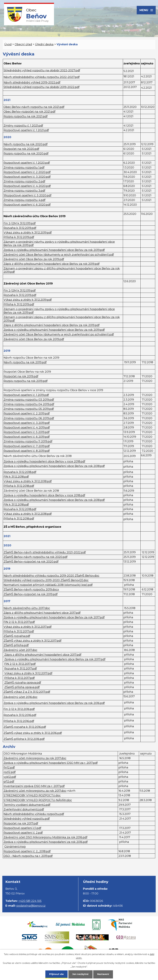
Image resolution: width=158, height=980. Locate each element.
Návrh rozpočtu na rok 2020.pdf (26, 144)
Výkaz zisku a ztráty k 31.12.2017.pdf (28, 627)
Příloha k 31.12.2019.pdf (19, 237)
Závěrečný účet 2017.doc (20, 650)
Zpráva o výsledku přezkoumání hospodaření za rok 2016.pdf (46, 842)
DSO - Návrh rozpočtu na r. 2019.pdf (28, 856)
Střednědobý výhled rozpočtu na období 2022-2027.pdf (42, 70)
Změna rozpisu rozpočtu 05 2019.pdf (29, 409)
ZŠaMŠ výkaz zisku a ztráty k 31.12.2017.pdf (32, 641)
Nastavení (103, 974)
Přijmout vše (56, 974)
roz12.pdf (10, 772)
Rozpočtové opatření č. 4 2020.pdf (27, 186)
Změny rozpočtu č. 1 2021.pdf (23, 126)
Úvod (8, 44)
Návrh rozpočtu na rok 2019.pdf (25, 362)
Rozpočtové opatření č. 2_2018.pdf (27, 851)
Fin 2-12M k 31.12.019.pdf (20, 223)
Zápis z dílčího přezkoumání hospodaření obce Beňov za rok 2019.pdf (52, 264)
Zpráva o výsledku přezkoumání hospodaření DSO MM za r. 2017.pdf (51, 763)
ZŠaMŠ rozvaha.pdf (17, 636)
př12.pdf (9, 782)
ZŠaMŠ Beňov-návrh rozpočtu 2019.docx (31, 589)
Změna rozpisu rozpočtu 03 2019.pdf (29, 400)
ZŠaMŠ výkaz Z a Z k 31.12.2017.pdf (27, 692)
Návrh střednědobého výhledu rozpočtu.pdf (34, 814)
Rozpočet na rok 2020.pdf (21, 149)
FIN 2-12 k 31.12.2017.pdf (19, 622)
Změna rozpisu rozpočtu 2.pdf (24, 181)
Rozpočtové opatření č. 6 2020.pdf (27, 205)
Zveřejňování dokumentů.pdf (24, 809)
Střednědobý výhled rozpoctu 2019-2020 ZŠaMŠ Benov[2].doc (46, 580)
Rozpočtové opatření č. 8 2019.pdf (27, 451)
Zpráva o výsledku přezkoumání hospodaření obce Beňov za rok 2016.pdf (54, 703)
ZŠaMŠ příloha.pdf (16, 645)
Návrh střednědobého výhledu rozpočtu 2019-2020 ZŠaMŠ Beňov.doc (51, 576)
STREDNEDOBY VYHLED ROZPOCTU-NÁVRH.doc (38, 800)
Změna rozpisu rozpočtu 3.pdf (24, 191)
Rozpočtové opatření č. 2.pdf (23, 833)
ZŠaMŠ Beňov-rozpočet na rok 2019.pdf (31, 594)
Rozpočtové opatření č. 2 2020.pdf (27, 172)
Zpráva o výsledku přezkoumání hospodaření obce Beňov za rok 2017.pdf (54, 617)
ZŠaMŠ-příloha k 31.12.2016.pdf (24, 739)
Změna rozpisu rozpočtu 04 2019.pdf (29, 404)
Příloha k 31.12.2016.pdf (19, 721)
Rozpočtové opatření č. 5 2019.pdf (27, 432)
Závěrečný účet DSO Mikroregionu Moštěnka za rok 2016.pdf (45, 837)
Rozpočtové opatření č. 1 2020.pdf (27, 163)
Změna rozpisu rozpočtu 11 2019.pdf (28, 441)
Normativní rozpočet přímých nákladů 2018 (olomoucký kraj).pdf (48, 585)
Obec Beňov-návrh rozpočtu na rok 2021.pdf (34, 107)
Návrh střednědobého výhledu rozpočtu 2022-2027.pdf (42, 77)
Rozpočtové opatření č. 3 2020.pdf (27, 177)
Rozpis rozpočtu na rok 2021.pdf (26, 116)
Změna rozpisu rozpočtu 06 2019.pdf (29, 418)
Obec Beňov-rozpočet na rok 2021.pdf (29, 112)
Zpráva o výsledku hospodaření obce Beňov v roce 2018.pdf (44, 461)
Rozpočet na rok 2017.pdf (21, 823)
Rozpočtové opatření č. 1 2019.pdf (26, 395)
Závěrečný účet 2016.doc (21, 697)
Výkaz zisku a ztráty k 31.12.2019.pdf (28, 233)
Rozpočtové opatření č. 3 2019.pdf (27, 423)
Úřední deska (44, 44)
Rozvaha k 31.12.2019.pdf (20, 228)
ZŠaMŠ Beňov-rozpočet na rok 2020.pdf (31, 562)
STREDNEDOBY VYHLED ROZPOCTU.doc (32, 795)
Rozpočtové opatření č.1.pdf (22, 828)
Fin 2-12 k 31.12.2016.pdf (19, 709)
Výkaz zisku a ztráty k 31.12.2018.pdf (28, 481)
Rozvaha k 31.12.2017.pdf (21, 669)
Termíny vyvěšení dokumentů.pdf (27, 805)
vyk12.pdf (10, 777)
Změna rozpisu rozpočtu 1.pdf (24, 168)
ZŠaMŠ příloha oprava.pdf (22, 687)
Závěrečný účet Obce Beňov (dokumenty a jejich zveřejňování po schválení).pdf (59, 255)
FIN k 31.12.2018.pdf (16, 477)
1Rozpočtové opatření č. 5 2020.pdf (27, 195)
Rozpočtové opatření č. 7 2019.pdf (27, 446)
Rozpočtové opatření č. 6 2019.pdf (27, 437)
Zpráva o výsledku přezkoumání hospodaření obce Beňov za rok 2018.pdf (54, 466)
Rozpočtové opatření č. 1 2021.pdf (26, 130)
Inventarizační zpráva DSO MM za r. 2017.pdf (34, 786)
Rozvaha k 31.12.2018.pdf (20, 472)
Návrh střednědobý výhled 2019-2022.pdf (32, 82)
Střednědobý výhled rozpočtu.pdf (27, 819)
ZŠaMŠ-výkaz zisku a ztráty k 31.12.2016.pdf (33, 733)
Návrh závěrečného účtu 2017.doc (27, 608)
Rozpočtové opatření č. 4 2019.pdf (27, 428)
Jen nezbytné (80, 974)
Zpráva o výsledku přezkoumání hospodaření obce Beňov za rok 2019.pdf (54, 250)
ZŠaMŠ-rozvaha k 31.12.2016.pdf (25, 727)
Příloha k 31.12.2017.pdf (19, 631)
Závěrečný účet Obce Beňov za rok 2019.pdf (34, 259)
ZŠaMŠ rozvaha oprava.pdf (23, 683)
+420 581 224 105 (30, 901)
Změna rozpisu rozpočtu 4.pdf (24, 200)
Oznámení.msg (15, 847)
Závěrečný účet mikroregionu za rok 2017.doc (35, 758)
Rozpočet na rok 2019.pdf (21, 376)
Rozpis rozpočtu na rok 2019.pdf (26, 381)
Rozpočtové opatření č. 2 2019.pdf (27, 413)
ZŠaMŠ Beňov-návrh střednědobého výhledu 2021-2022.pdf (45, 552)
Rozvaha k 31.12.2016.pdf (20, 715)
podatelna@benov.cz (31, 906)
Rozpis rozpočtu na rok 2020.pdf (26, 153)
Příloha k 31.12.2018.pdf (19, 486)
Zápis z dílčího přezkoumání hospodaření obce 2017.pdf (42, 613)
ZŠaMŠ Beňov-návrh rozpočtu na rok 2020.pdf (35, 557)
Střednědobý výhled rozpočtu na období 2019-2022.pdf (42, 87)
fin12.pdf (9, 767)
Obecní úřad (23, 44)
